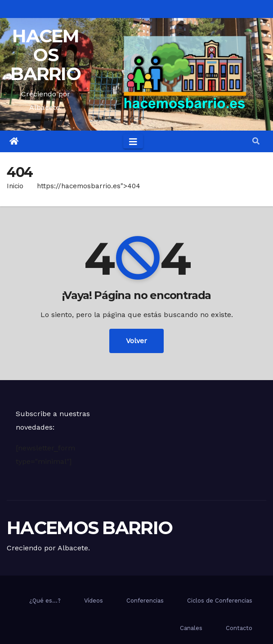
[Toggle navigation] (133, 141)
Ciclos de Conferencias (220, 601)
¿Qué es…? (45, 601)
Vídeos (94, 601)
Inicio (15, 186)
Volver (136, 341)
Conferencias (145, 601)
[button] (256, 141)
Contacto (239, 628)
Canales (191, 628)
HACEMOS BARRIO (45, 55)
